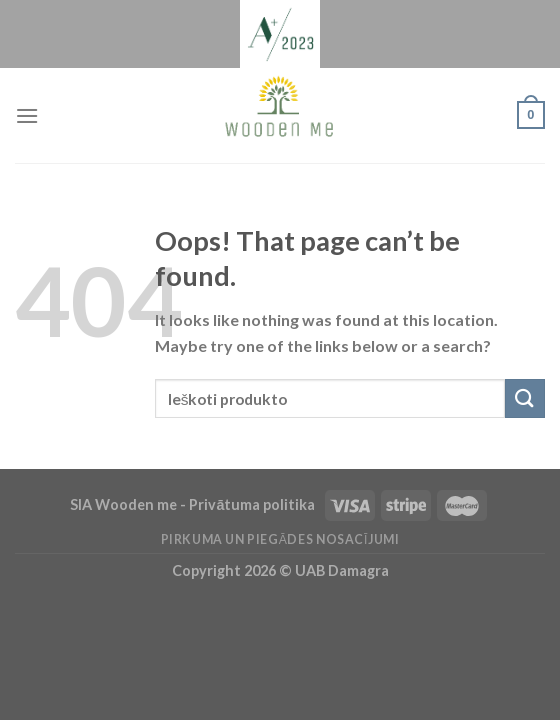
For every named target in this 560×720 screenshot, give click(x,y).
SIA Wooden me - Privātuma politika (194, 504)
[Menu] (27, 115)
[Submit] (525, 398)
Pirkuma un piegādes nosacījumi (280, 539)
